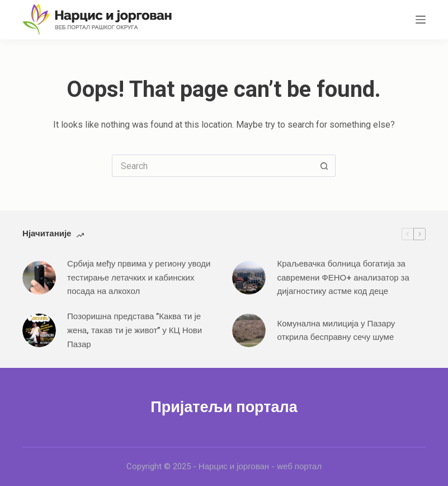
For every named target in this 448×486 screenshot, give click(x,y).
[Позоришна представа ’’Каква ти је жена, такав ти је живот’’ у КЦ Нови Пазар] (39, 330)
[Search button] (324, 166)
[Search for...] (213, 166)
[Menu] (421, 20)
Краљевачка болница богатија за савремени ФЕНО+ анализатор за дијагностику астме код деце (343, 278)
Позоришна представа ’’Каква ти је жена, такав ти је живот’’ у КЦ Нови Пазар (135, 330)
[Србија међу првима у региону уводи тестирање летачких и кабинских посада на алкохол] (39, 278)
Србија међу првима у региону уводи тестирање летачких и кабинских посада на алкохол (139, 278)
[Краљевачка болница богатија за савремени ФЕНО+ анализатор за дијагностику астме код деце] (249, 278)
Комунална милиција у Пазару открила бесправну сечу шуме (336, 331)
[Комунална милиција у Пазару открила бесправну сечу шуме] (249, 330)
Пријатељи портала (224, 407)
